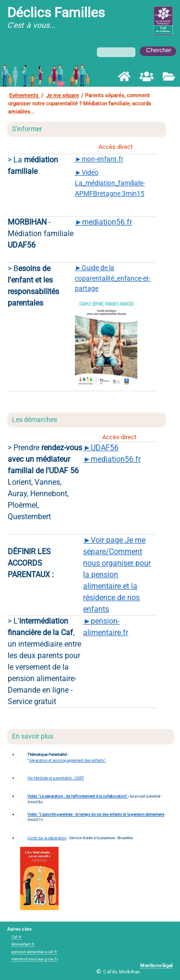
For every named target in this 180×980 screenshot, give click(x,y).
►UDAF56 (101, 448)
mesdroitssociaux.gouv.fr (35, 959)
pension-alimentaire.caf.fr (34, 952)
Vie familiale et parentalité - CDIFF (56, 778)
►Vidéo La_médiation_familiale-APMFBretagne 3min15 (110, 183)
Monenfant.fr (23, 944)
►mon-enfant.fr (99, 159)
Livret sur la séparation (47, 838)
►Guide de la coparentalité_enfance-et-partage (113, 278)
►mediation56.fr (104, 222)
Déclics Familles (56, 13)
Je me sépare (62, 96)
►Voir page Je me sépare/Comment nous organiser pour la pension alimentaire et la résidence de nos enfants (117, 575)
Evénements (24, 96)
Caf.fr (17, 937)
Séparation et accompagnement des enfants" (67, 760)
